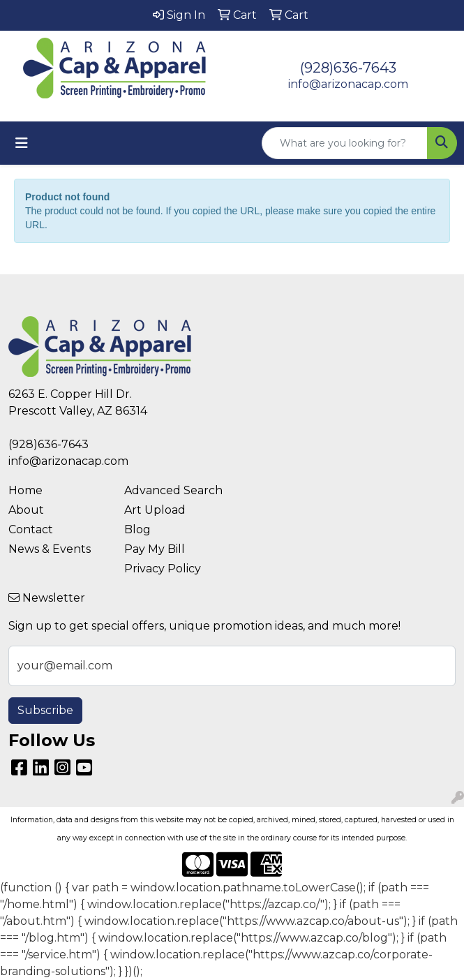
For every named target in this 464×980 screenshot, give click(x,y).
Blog (137, 529)
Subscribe (45, 710)
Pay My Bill (155, 549)
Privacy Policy (163, 569)
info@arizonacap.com (348, 84)
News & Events (50, 549)
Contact (31, 529)
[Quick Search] (345, 143)
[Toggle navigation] (22, 143)
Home (25, 490)
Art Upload (155, 510)
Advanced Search (173, 490)
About (26, 510)
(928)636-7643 (348, 68)
